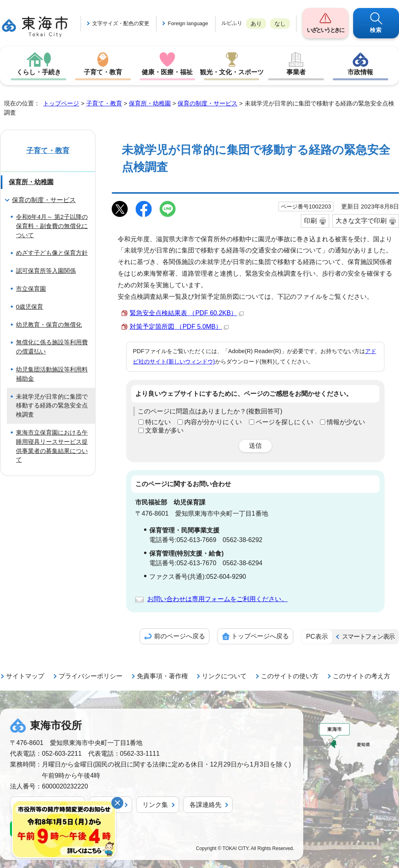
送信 (255, 446)
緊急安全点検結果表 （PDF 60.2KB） (187, 313)
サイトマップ (25, 676)
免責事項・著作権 (162, 676)
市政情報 (360, 72)
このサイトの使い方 (290, 676)
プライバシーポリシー (91, 676)
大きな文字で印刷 (361, 221)
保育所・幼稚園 (150, 103)
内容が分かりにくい (213, 422)
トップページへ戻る (260, 636)
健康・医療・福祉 (167, 72)
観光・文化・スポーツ (232, 72)
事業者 (296, 72)
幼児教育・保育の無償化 (49, 325)
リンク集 (155, 805)
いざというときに (325, 30)
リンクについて (224, 676)
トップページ (61, 103)
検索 (376, 30)
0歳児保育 (30, 307)
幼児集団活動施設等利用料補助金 (52, 374)
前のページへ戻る (180, 636)
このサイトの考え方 (361, 676)
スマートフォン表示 (368, 637)
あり (256, 24)
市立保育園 (31, 289)
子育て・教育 (103, 72)
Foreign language (188, 23)
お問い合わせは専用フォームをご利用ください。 (217, 599)
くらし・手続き (39, 72)
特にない (158, 422)
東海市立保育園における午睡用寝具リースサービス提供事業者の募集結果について (52, 446)
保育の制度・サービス (207, 103)
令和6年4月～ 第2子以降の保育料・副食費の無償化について (52, 226)
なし (280, 24)
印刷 (310, 221)
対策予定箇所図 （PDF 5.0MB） (179, 327)
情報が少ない (346, 422)
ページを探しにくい (284, 422)
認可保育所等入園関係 (46, 271)
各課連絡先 (205, 805)
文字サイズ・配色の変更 (121, 23)
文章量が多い (164, 430)
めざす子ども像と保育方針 (52, 253)
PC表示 (317, 637)
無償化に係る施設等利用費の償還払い (52, 347)
